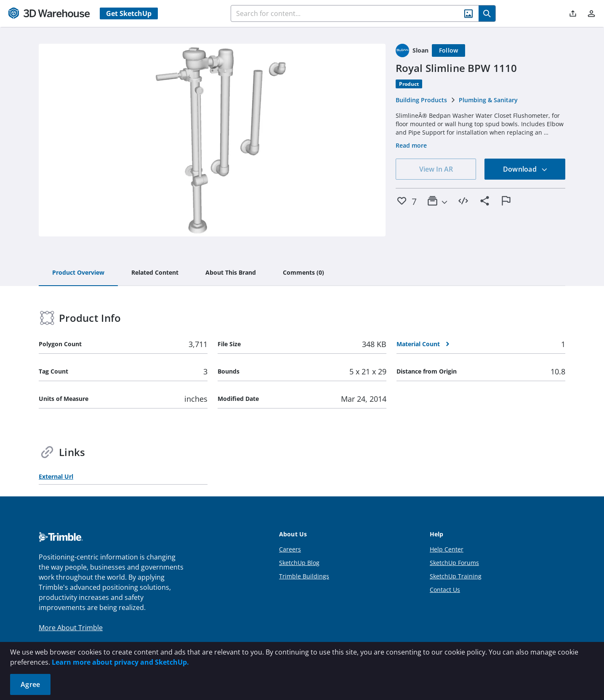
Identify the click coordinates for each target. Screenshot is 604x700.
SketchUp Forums (454, 563)
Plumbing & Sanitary (488, 100)
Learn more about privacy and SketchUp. (120, 662)
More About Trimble (71, 628)
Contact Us (445, 590)
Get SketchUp (129, 13)
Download (525, 169)
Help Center (447, 549)
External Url (56, 476)
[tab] (78, 273)
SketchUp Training (456, 576)
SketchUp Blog (299, 563)
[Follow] (449, 50)
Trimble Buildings (304, 576)
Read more (411, 145)
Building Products (421, 100)
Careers (290, 549)
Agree (30, 684)
